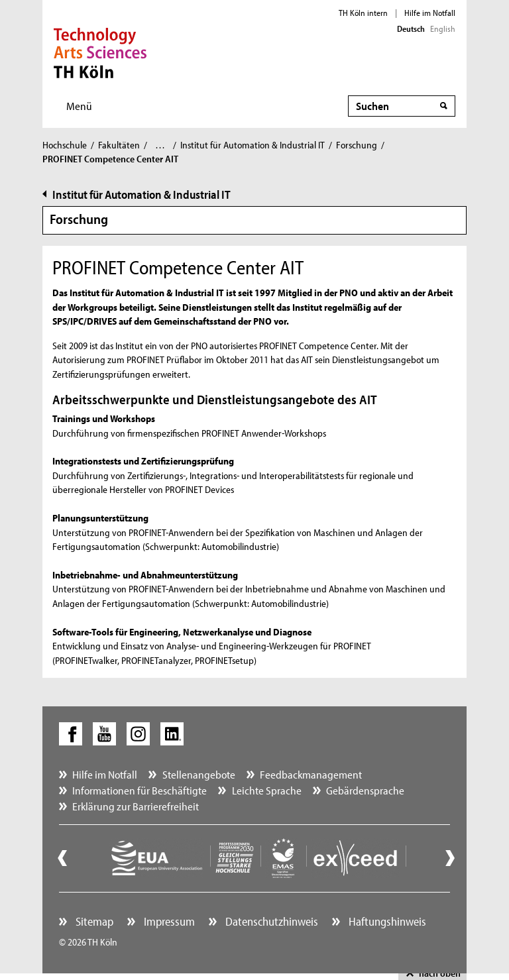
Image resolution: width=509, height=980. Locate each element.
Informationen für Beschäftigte (140, 790)
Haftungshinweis (386, 921)
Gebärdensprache (365, 790)
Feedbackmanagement (311, 774)
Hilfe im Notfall (430, 13)
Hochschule (65, 145)
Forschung (357, 145)
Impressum (168, 921)
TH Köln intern (363, 13)
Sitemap (93, 921)
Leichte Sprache (267, 790)
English (443, 28)
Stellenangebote (199, 774)
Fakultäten (119, 145)
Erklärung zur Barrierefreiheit (136, 806)
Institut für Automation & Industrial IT (253, 145)
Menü (79, 106)
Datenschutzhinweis (270, 921)
